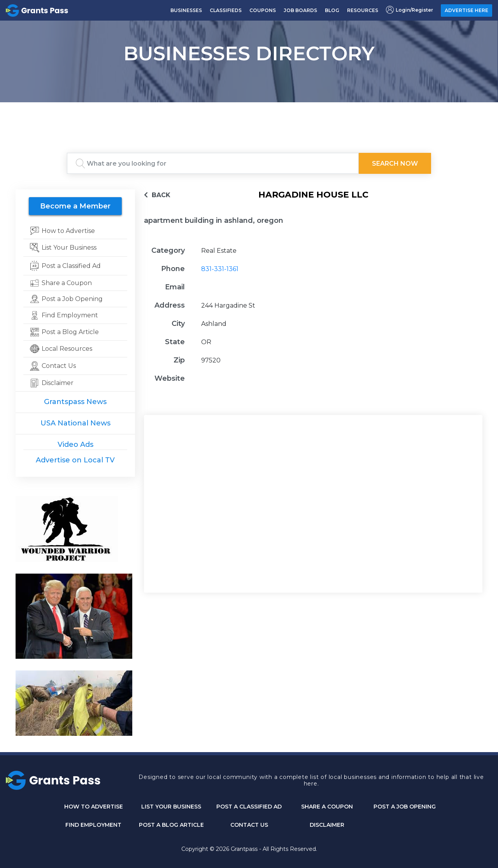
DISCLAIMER (327, 825)
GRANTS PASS (249, 112)
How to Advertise (94, 807)
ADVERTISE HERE (466, 10)
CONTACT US (249, 825)
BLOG (332, 10)
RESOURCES (363, 10)
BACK (157, 195)
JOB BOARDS (300, 10)
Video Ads (75, 444)
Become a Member (75, 206)
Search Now (395, 164)
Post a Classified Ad (249, 807)
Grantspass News (75, 402)
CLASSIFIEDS (226, 10)
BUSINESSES (186, 10)
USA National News (75, 423)
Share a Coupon (327, 807)
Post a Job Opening (405, 807)
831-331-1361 (220, 269)
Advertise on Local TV (75, 460)
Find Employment (93, 825)
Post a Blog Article (171, 825)
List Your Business (171, 807)
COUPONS (263, 10)
